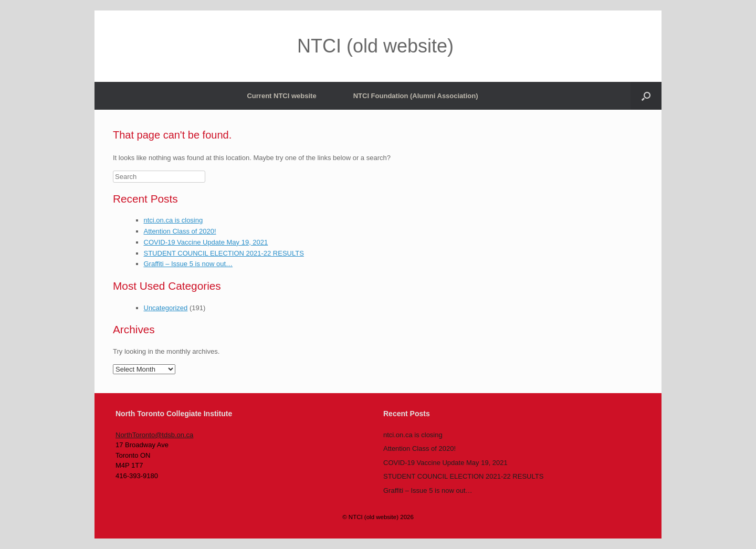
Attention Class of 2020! (180, 231)
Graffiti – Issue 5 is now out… (188, 264)
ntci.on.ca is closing (174, 220)
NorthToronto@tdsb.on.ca (154, 435)
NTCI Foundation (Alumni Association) (416, 96)
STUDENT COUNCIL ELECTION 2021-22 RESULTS (224, 253)
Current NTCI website (281, 96)
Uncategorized (166, 308)
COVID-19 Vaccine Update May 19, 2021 (206, 242)
